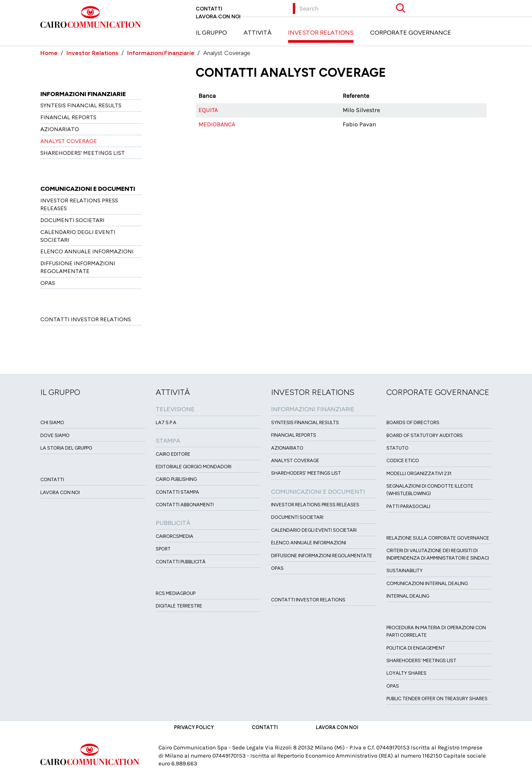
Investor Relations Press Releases (315, 505)
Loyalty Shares (406, 673)
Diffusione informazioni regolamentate (322, 556)
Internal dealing (408, 596)
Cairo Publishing (176, 479)
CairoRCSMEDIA (175, 536)
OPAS (48, 283)
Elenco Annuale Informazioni (87, 251)
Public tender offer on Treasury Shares (437, 699)
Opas (393, 686)
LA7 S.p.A (166, 423)
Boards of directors (413, 423)
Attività (258, 33)
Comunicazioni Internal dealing (427, 584)
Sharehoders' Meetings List (83, 153)
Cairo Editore (173, 454)
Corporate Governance (411, 33)
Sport (163, 549)
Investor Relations (321, 33)
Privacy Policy (194, 727)
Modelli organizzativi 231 (419, 474)
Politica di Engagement (416, 648)
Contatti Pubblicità (181, 562)
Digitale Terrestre (179, 606)
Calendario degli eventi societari (314, 530)
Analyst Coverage (69, 141)
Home (49, 53)
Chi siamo (52, 423)
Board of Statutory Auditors (425, 436)
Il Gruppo (211, 33)
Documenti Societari (72, 220)
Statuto (397, 448)
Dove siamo (55, 436)
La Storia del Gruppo (66, 448)
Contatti (209, 9)
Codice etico (403, 461)
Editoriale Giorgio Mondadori (194, 467)
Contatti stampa (177, 492)
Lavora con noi (218, 16)
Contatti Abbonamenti (185, 505)
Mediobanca (217, 124)
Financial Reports (68, 117)
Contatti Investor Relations (86, 319)
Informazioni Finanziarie (161, 53)
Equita (208, 110)
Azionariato (60, 129)
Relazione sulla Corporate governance (438, 538)
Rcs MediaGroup (176, 593)
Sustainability (405, 571)
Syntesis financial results (81, 105)
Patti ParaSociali (408, 506)
